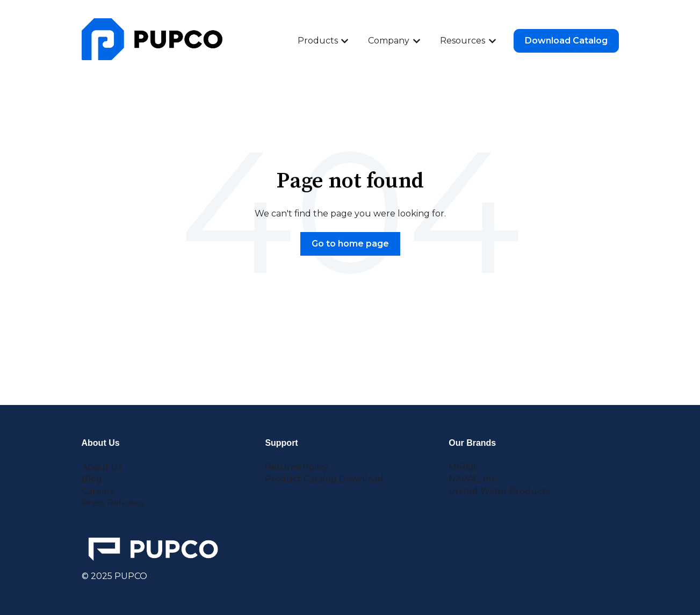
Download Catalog (566, 41)
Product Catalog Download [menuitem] (324, 479)
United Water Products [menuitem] (499, 491)
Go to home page (350, 244)
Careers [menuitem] (98, 491)
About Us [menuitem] (102, 467)
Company (389, 41)
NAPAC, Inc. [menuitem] (473, 479)
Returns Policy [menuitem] (297, 467)
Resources (463, 41)
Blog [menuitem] (92, 479)
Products (318, 41)
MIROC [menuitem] (464, 467)
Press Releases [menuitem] (113, 503)
